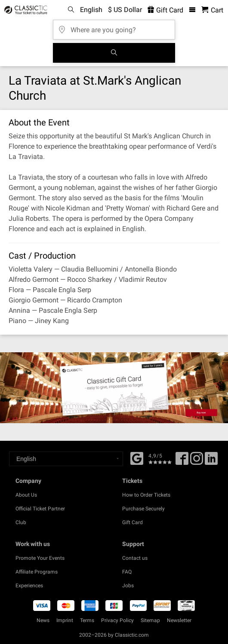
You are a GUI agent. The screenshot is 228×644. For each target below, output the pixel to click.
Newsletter (179, 620)
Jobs (128, 586)
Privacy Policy (117, 620)
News (43, 620)
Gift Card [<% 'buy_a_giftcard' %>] (165, 10)
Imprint (65, 620)
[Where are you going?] (114, 27)
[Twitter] (197, 461)
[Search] (114, 53)
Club (21, 522)
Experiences (29, 586)
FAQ (127, 572)
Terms (87, 620)
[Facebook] (137, 458)
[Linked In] (211, 461)
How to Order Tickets (146, 495)
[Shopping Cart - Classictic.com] (212, 10)
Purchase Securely (143, 509)
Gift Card (132, 522)
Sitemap (150, 620)
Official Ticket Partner (40, 509)
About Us (26, 495)
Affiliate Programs (37, 572)
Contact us (135, 558)
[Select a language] (66, 459)
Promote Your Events (40, 558)
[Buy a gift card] (114, 388)
